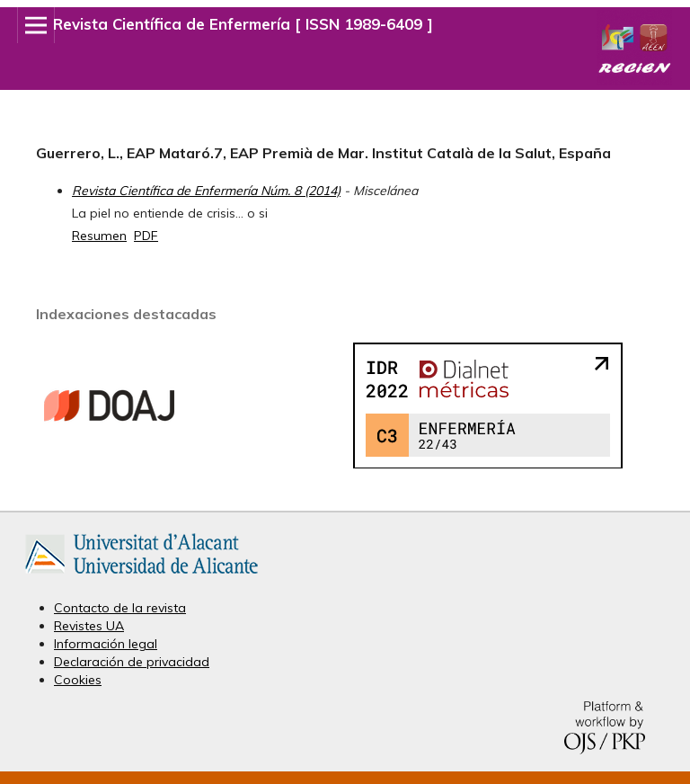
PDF (146, 236)
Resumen (99, 236)
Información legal (106, 644)
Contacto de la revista (120, 608)
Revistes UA (89, 626)
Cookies (78, 680)
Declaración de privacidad (132, 662)
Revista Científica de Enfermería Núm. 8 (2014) (206, 191)
